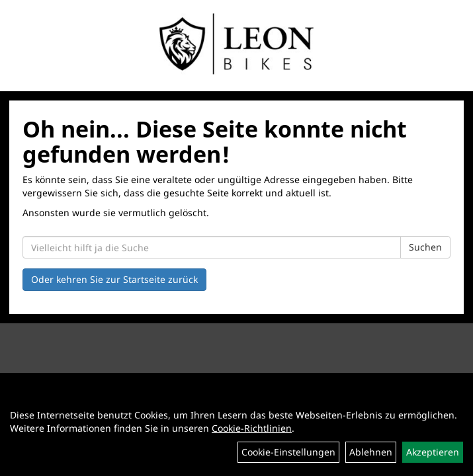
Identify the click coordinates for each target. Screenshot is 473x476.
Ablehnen (371, 452)
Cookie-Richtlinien (252, 428)
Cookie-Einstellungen (288, 452)
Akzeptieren (433, 452)
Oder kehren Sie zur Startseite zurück (114, 279)
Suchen (425, 247)
